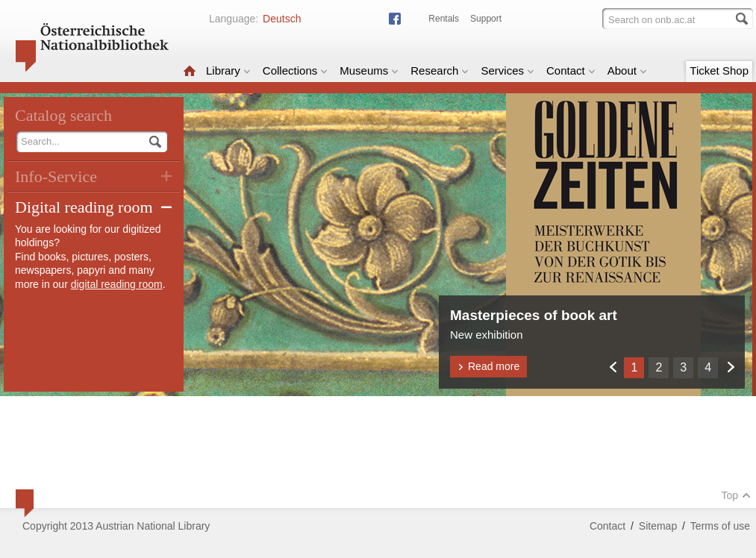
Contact (571, 70)
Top (736, 495)
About (627, 70)
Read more (488, 366)
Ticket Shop (719, 70)
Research (440, 70)
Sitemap (658, 526)
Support (486, 19)
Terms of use (720, 526)
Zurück (612, 367)
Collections (295, 70)
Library (228, 70)
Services (507, 70)
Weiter (730, 367)
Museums (369, 70)
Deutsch (282, 19)
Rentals (444, 19)
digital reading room (117, 284)
